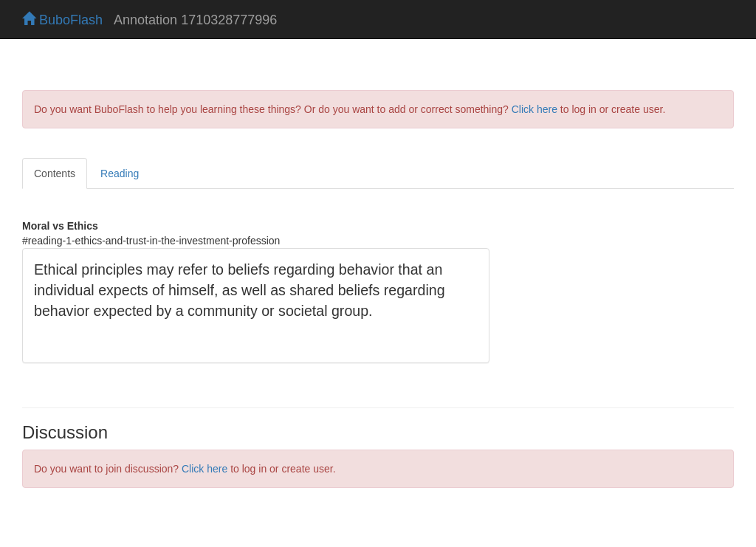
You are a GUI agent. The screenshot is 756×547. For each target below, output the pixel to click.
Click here (535, 109)
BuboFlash (62, 20)
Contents (55, 173)
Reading (120, 173)
